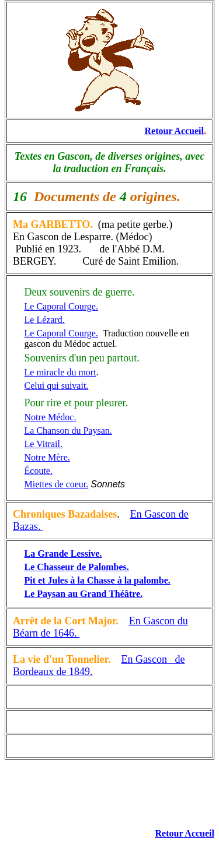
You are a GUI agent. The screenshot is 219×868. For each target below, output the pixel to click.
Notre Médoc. (51, 417)
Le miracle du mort (60, 372)
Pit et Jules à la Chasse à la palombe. (98, 580)
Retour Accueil (174, 131)
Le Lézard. (45, 320)
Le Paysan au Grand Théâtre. (84, 594)
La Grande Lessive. (63, 554)
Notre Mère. (47, 457)
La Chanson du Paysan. (68, 431)
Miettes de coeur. (57, 484)
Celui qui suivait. (57, 386)
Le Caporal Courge (60, 306)
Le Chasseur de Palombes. (77, 567)
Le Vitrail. (44, 444)
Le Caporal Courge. (61, 333)
